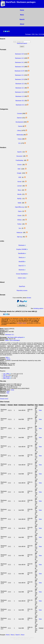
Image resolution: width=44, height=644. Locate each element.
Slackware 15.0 (19, 54)
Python (20, 139)
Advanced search (22, 43)
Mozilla (19, 194)
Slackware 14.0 (19, 67)
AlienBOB (21, 262)
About (22, 24)
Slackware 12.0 (19, 92)
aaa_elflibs (6, 374)
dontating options (38, 308)
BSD (7, 358)
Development (19, 122)
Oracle (19, 216)
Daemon (19, 118)
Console (19, 114)
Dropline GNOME (21, 249)
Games (20, 126)
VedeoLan (19, 233)
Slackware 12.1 (20, 88)
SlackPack (22, 286)
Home (22, 10)
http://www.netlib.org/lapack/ (15, 337)
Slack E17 (21, 266)
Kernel (19, 182)
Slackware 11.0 (20, 96)
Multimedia (20, 135)
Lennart (19, 186)
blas (4, 375)
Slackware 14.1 (19, 62)
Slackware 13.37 (19, 71)
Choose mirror (4, 399)
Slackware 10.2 (20, 101)
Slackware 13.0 (19, 79)
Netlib (19, 203)
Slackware (21, 245)
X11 (19, 143)
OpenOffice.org (19, 207)
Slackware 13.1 (19, 75)
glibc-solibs (6, 378)
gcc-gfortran (7, 377)
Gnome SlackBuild (21, 274)
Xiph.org (20, 237)
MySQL (19, 199)
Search (22, 19)
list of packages (15, 340)
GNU (19, 169)
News (22, 15)
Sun (20, 228)
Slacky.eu (21, 258)
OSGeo (19, 220)
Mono (19, 190)
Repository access (22, 290)
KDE (20, 177)
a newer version (22, 323)
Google (19, 173)
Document (19, 156)
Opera (20, 211)
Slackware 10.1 (20, 105)
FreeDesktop (20, 160)
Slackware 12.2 (20, 84)
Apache (19, 152)
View (8, 391)
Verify (12, 390)
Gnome (19, 165)
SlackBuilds (21, 253)
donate (29, 298)
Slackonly (21, 270)
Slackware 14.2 (19, 58)
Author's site (21, 278)
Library (19, 130)
